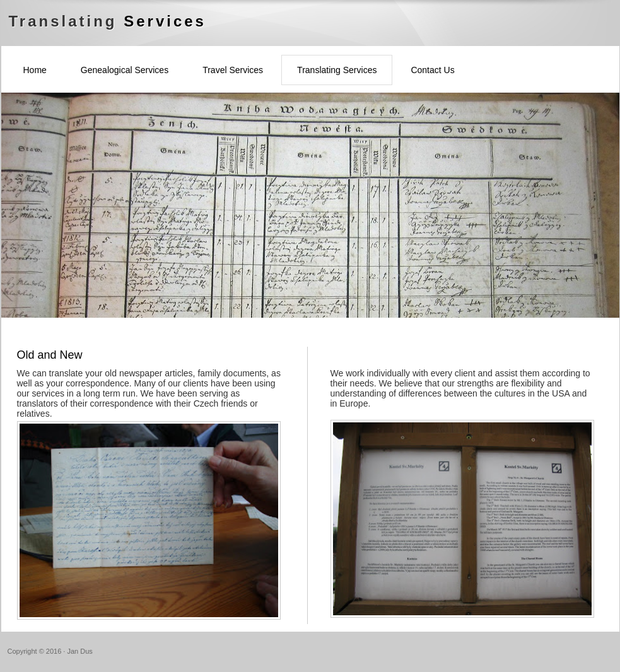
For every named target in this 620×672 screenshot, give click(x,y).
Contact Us (432, 70)
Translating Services (337, 70)
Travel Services (233, 70)
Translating (108, 21)
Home (35, 70)
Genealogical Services (125, 70)
